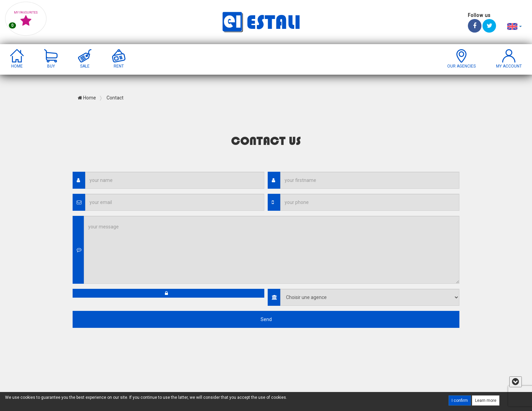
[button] (515, 26)
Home (87, 98)
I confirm (460, 400)
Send (266, 319)
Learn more (486, 400)
